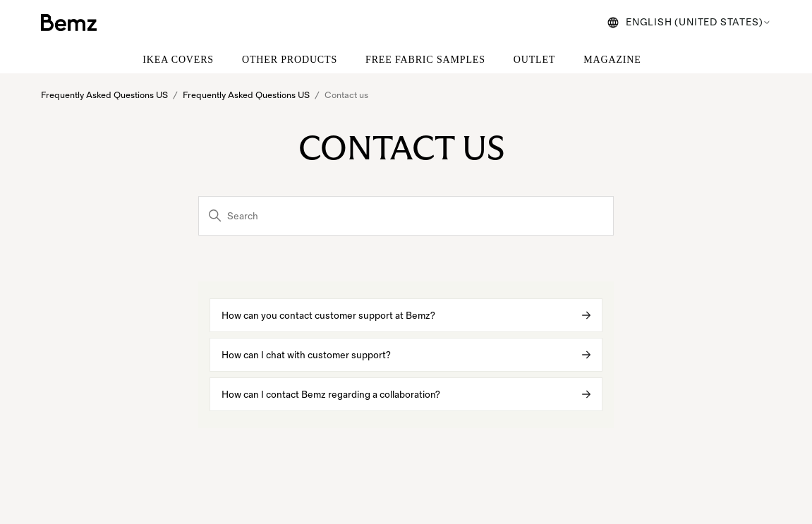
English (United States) (689, 22)
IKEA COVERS (178, 60)
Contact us (347, 95)
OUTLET (534, 60)
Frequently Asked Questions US (104, 95)
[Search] (406, 216)
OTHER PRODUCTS (290, 60)
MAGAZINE (612, 60)
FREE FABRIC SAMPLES (425, 60)
